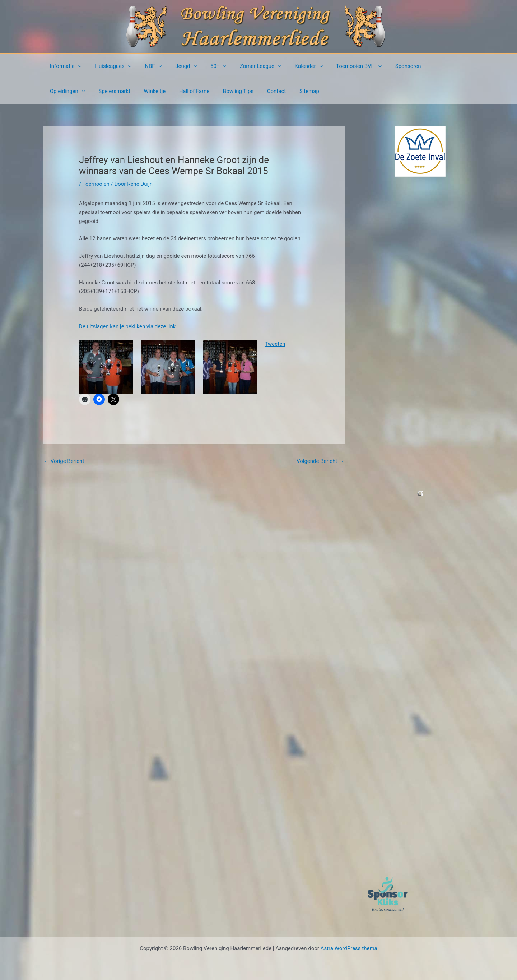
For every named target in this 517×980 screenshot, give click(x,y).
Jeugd (177, 66)
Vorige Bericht (64, 461)
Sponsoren (385, 66)
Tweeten (275, 344)
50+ (206, 66)
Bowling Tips (180, 91)
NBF (147, 66)
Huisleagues (109, 66)
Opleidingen (427, 66)
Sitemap (246, 91)
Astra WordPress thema (349, 948)
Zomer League (246, 66)
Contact (215, 91)
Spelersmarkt (64, 91)
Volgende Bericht (320, 461)
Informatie (64, 66)
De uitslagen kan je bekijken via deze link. (128, 326)
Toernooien (96, 184)
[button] (77, 66)
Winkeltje (102, 91)
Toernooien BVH (339, 66)
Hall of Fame (139, 91)
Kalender (291, 66)
